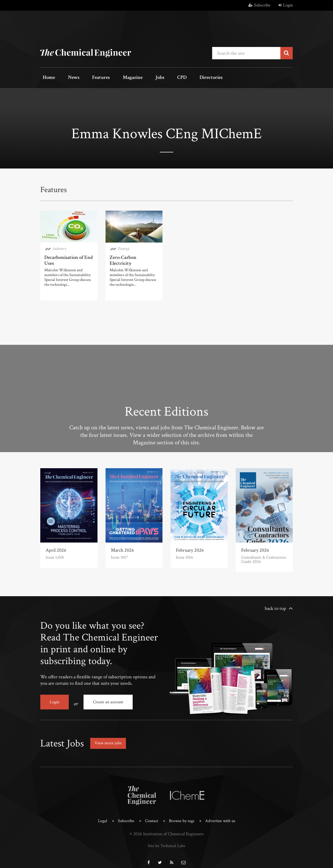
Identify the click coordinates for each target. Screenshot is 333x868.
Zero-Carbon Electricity (133, 256)
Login (286, 5)
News (68, 78)
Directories (186, 78)
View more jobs (110, 738)
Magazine (120, 78)
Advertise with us (222, 815)
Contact (151, 815)
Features (91, 78)
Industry (60, 248)
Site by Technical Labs (166, 840)
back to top (275, 606)
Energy (124, 248)
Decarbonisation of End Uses (68, 259)
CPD (160, 78)
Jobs (143, 78)
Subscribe (259, 5)
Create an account (108, 700)
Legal (101, 815)
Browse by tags (182, 815)
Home (47, 78)
